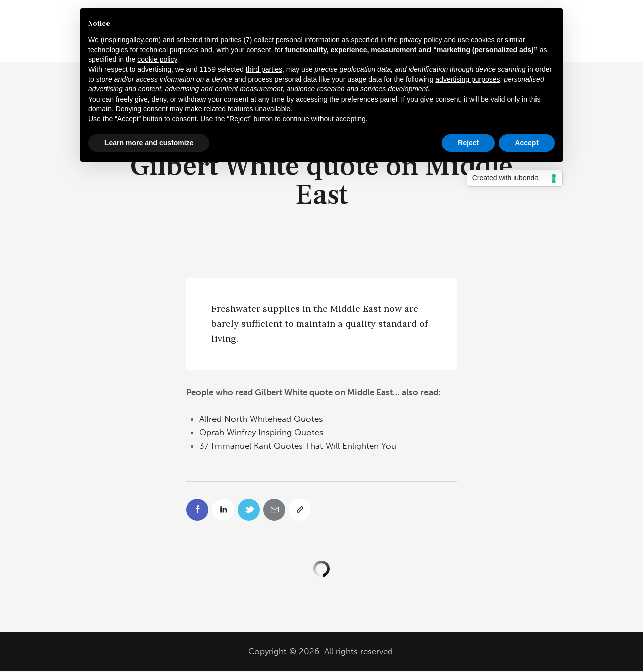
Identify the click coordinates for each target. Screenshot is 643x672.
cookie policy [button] (157, 59)
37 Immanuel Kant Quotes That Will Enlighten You (298, 446)
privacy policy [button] (421, 40)
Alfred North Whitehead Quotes (261, 419)
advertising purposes (467, 79)
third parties (264, 69)
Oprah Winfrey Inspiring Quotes (261, 432)
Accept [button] (527, 143)
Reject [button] (468, 143)
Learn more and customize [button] (149, 143)
